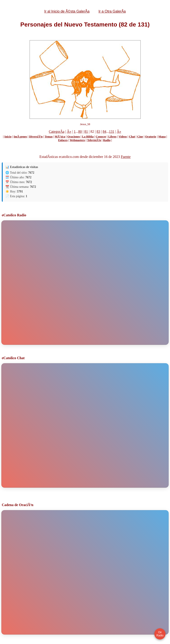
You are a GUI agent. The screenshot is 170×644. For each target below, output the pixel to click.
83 (98, 132)
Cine (140, 136)
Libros (112, 136)
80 (80, 132)
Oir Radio (160, 634)
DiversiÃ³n (36, 136)
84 (104, 132)
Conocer (101, 136)
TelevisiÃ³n (94, 140)
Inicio (8, 136)
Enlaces (63, 140)
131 (112, 132)
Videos (123, 136)
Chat (132, 136)
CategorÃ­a (57, 132)
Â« (69, 132)
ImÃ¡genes (20, 136)
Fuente (126, 157)
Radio (107, 140)
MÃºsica (60, 136)
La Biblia (88, 136)
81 (86, 132)
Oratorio (151, 136)
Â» (119, 132)
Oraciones (74, 136)
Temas (49, 136)
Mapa (162, 136)
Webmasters (77, 140)
